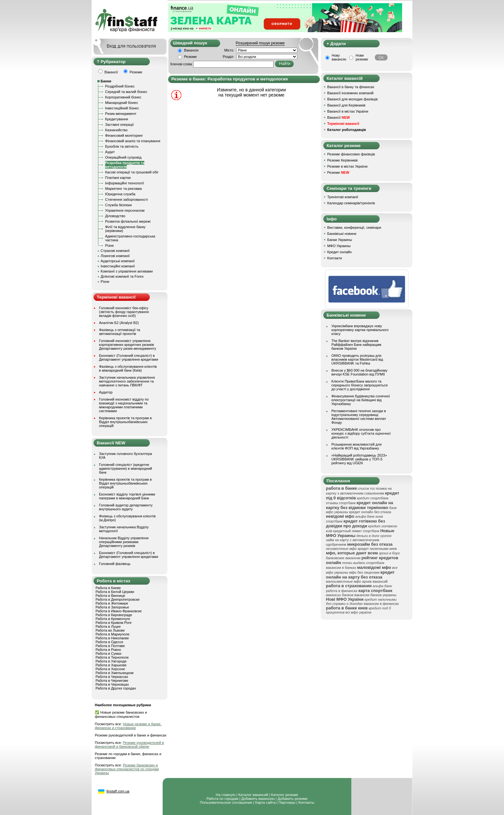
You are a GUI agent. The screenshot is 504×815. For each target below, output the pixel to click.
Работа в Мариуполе (113, 634)
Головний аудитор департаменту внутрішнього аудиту (126, 507)
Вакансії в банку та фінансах (351, 87)
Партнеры (287, 802)
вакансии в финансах (381, 604)
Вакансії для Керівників (346, 105)
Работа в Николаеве (112, 638)
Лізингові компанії (115, 256)
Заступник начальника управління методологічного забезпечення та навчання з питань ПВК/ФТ (127, 381)
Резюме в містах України (347, 166)
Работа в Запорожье (112, 607)
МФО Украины (339, 246)
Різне (109, 245)
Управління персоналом (125, 210)
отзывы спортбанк (341, 503)
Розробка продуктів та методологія (125, 165)
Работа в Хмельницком (114, 673)
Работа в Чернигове (112, 681)
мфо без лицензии (364, 572)
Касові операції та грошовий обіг (132, 172)
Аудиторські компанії (118, 261)
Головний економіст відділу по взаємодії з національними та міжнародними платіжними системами (124, 405)
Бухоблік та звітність (122, 146)
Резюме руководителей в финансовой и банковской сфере (129, 745)
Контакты (306, 802)
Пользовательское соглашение (226, 802)
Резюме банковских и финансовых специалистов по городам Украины (127, 769)
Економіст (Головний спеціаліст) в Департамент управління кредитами (129, 357)
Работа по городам (222, 799)
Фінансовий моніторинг (124, 135)
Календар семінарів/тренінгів (351, 203)
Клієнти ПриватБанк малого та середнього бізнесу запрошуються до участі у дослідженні (360, 385)
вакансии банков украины (375, 595)
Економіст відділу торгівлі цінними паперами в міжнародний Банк (127, 496)
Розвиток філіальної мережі (128, 221)
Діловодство (115, 216)
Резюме (191, 57)
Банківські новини (342, 234)
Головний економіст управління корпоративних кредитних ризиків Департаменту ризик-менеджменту (128, 345)
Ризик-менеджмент (121, 114)
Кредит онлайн (339, 252)
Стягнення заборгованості (126, 199)
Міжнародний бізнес (122, 103)
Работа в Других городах (116, 688)
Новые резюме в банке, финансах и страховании (128, 726)
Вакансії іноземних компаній (350, 93)
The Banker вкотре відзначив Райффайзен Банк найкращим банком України (356, 345)
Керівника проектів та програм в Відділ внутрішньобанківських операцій (125, 422)
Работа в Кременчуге (113, 619)
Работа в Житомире (112, 603)
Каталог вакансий (253, 795)
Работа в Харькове (111, 665)
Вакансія (191, 50)
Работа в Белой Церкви (115, 592)
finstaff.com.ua (118, 791)
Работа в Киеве (108, 588)
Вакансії (338, 117)
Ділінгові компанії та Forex (122, 276)
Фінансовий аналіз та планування (133, 141)
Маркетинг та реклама (123, 189)
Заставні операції (119, 125)
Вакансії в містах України (348, 111)
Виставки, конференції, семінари (354, 227)
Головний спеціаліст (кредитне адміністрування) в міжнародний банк (126, 468)
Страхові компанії (115, 251)
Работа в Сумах (108, 653)
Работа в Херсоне (110, 669)
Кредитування (117, 119)
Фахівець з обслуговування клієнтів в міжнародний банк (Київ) (128, 368)
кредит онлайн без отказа (370, 512)
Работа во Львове (110, 630)
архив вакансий (375, 581)
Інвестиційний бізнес (122, 108)
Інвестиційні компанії (118, 266)
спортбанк (334, 521)
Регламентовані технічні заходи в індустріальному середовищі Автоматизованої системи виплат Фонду (359, 417)
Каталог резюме (284, 795)
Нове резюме (362, 57)
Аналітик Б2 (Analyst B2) (119, 323)
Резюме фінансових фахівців (351, 154)
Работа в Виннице (110, 596)
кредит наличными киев (377, 549)
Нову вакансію (339, 57)
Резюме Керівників (342, 160)
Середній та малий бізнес (126, 92)
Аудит (110, 152)
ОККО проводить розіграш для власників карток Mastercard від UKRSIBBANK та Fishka (357, 359)
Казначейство (116, 130)
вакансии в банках (341, 568)
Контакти (335, 258)
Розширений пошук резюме (260, 43)
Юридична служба (120, 194)
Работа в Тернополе (112, 657)
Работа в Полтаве (110, 646)
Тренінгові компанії (343, 197)
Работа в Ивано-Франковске (119, 611)
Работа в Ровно (108, 650)
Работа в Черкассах (112, 677)
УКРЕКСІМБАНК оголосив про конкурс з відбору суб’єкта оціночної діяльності (361, 433)
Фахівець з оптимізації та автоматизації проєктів (120, 332)
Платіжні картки (118, 178)
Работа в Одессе (109, 642)
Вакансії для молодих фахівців (352, 99)
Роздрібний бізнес (120, 86)
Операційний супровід (123, 157)
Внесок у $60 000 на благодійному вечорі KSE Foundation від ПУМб (359, 372)
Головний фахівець (115, 564)
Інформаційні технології (125, 183)
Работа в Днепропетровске (117, 599)
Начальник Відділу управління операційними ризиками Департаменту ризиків (124, 542)
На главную (225, 795)
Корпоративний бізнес (123, 97)
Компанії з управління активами (127, 271)
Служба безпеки (118, 205)
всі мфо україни (358, 612)
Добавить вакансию (258, 799)
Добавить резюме (293, 799)
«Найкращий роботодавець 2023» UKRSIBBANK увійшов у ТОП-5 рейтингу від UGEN (359, 459)
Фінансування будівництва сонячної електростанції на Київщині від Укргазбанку (361, 400)
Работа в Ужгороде (111, 661)
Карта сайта (265, 802)
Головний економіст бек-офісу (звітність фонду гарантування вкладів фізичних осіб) (124, 312)
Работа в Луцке (108, 626)
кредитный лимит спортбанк (356, 531)
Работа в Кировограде (114, 615)
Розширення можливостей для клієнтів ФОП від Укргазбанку (356, 446)
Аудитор (106, 392)
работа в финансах (342, 591)
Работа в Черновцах (112, 684)
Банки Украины (340, 240)
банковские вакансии (343, 558)
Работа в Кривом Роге (113, 623)
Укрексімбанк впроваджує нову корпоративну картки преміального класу (360, 330)
